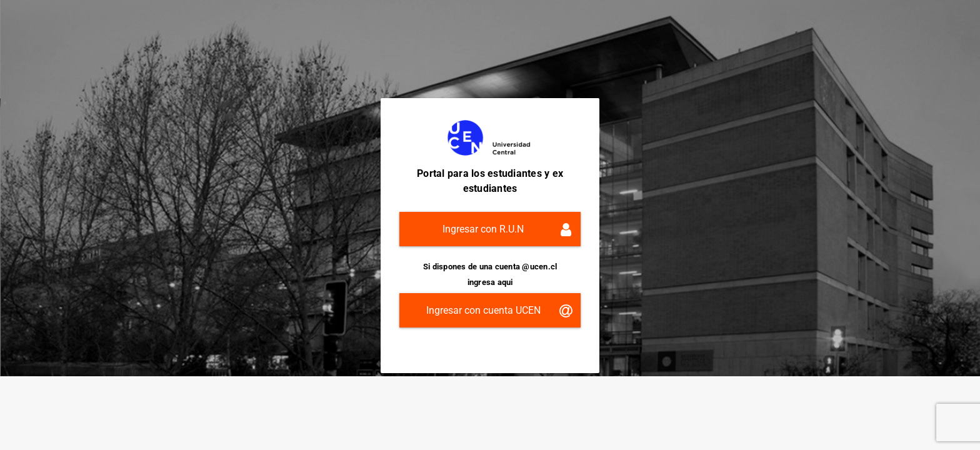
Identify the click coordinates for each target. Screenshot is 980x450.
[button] (490, 229)
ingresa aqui (490, 282)
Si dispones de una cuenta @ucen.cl (490, 267)
